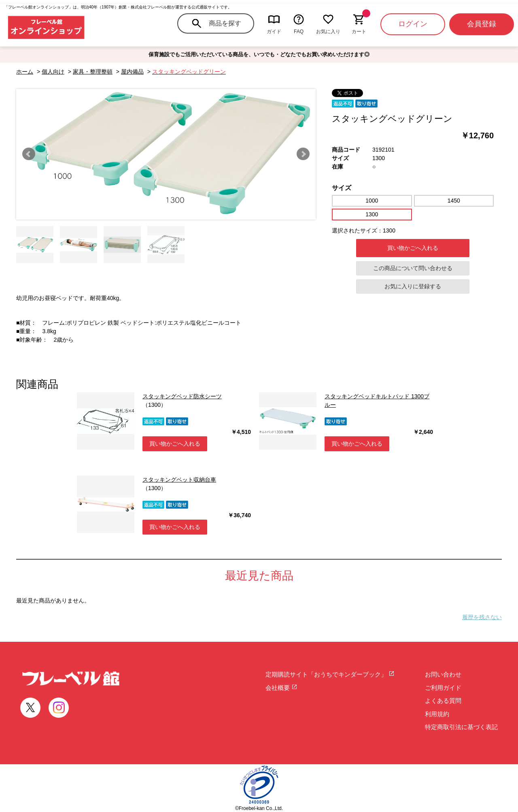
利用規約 (437, 714)
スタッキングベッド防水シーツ (182, 396)
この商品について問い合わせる (413, 268)
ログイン (413, 24)
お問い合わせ (443, 674)
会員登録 (482, 24)
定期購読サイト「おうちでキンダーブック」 (330, 674)
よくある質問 (443, 701)
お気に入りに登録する (413, 286)
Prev (29, 154)
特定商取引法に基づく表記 (461, 727)
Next (303, 154)
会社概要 (281, 688)
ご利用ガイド (443, 688)
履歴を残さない (482, 617)
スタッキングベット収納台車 (179, 480)
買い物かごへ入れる (413, 248)
